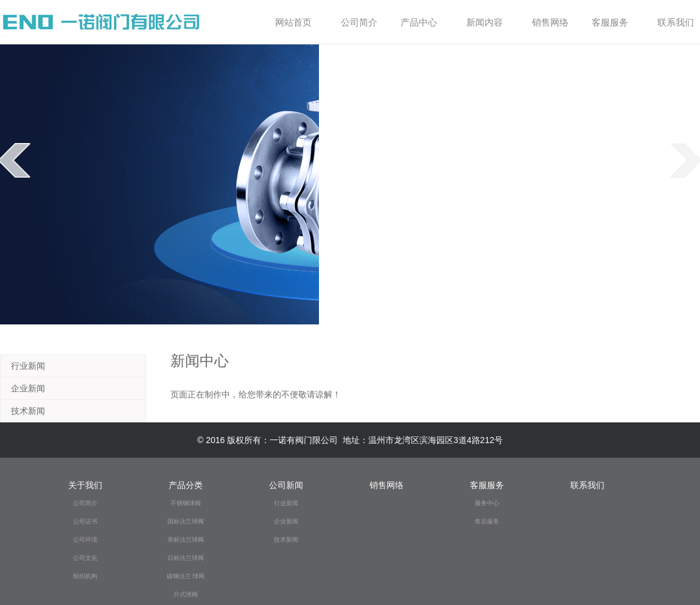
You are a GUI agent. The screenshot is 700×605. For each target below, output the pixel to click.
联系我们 (676, 22)
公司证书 (85, 521)
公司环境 (85, 540)
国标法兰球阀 (186, 521)
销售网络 (550, 22)
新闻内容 (489, 22)
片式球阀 (186, 594)
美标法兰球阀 (186, 540)
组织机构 (85, 576)
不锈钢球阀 (186, 503)
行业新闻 (28, 366)
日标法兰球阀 (186, 558)
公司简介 (361, 22)
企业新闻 (28, 388)
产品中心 (423, 22)
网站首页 (293, 22)
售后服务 (487, 521)
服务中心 (487, 503)
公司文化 (85, 558)
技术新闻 (28, 411)
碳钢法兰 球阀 (186, 576)
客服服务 (614, 22)
